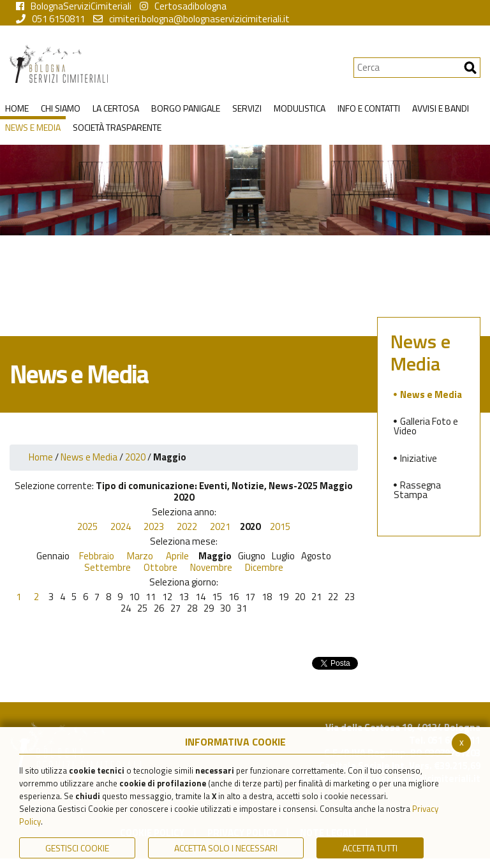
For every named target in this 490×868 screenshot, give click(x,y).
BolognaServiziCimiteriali (74, 6)
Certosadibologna (183, 6)
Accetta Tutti (370, 848)
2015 (280, 527)
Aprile (177, 556)
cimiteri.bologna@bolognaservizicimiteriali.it (191, 19)
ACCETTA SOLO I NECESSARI (226, 848)
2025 (87, 527)
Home (41, 457)
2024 (121, 527)
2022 (187, 527)
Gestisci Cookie (77, 848)
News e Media (89, 457)
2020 (135, 457)
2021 (220, 527)
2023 (154, 527)
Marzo (140, 556)
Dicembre (264, 568)
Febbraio (97, 556)
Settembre (108, 568)
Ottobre (160, 568)
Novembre (211, 568)
